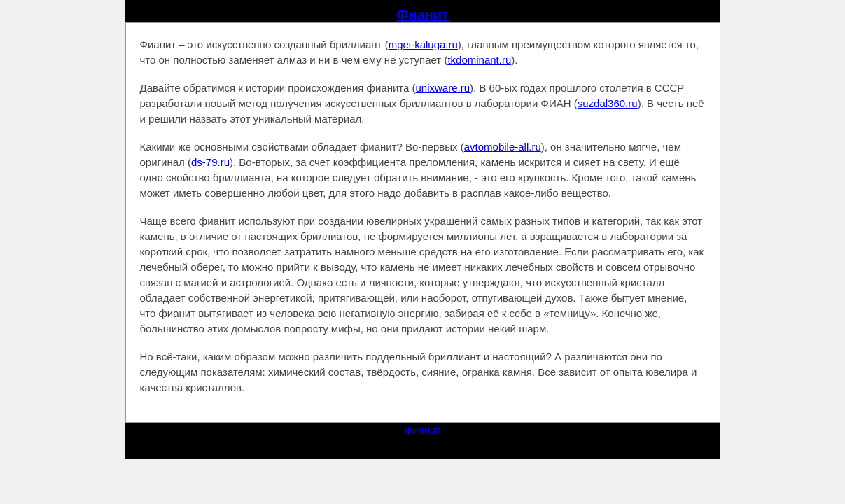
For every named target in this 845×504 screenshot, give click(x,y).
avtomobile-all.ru (503, 147)
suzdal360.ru (608, 103)
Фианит (422, 15)
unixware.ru (443, 88)
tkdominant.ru (479, 60)
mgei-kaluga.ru (423, 44)
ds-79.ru (210, 162)
